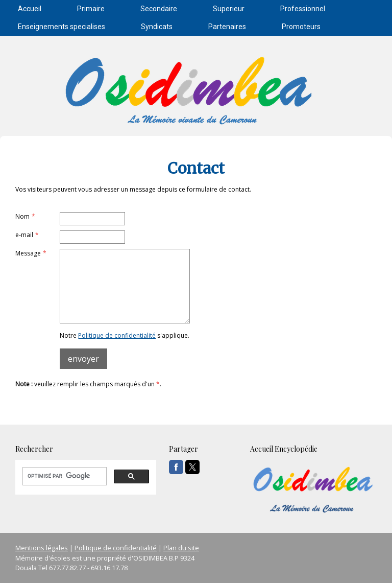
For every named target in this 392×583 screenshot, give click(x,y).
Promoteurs (301, 27)
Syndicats (157, 27)
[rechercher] (64, 476)
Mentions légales (42, 548)
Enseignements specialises (62, 27)
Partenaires (227, 27)
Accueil (30, 9)
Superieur (229, 9)
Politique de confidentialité (117, 335)
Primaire (91, 9)
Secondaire (159, 9)
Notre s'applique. (125, 335)
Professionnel (303, 9)
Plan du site (181, 548)
